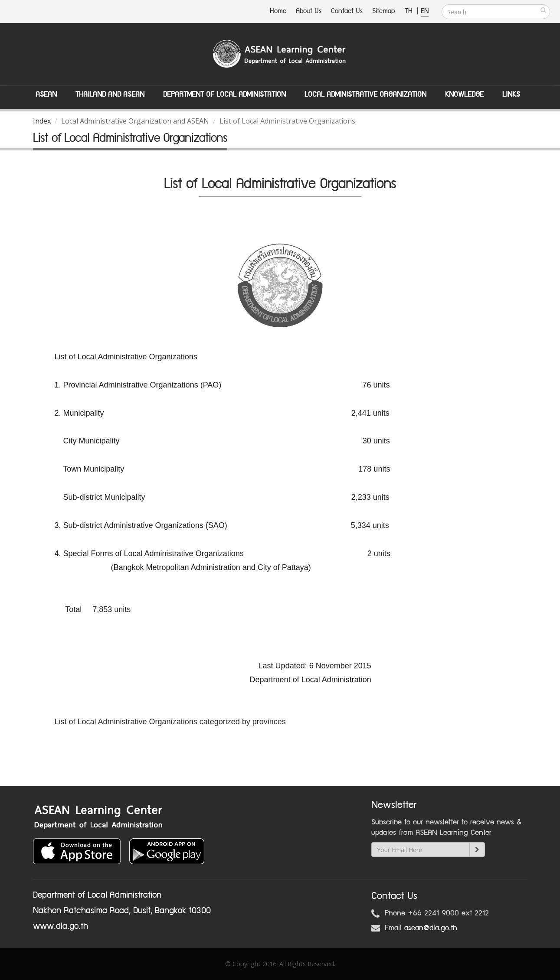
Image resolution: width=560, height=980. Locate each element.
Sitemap (384, 11)
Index (42, 121)
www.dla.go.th (61, 926)
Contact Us (347, 11)
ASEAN (46, 94)
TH (410, 11)
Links (511, 94)
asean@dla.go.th (431, 928)
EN (425, 11)
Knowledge (464, 94)
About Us (309, 11)
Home (278, 11)
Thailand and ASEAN (110, 94)
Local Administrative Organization (365, 94)
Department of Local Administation (224, 94)
